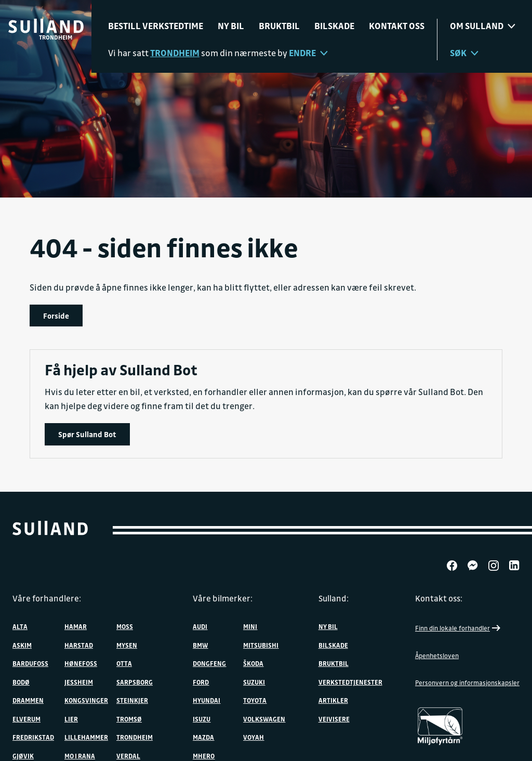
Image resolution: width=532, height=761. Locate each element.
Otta (124, 663)
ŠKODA (253, 663)
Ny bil (231, 26)
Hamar (76, 626)
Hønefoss (81, 663)
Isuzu (202, 719)
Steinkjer (132, 700)
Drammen (28, 700)
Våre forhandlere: (47, 598)
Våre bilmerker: (223, 598)
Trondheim (135, 737)
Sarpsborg (135, 682)
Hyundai (207, 700)
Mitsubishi (261, 645)
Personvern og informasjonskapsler (467, 683)
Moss (125, 626)
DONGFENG (209, 663)
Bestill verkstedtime (156, 26)
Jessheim (79, 682)
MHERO (204, 756)
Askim (22, 645)
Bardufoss (30, 663)
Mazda (203, 737)
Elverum (26, 719)
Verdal (128, 756)
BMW (200, 645)
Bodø (21, 682)
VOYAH (254, 737)
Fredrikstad (33, 737)
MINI (250, 626)
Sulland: (334, 598)
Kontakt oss (397, 26)
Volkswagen (264, 719)
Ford (201, 682)
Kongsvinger (86, 700)
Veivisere (334, 719)
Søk (464, 53)
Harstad (79, 645)
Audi (200, 626)
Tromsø (129, 719)
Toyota (255, 700)
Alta (20, 626)
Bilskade (334, 26)
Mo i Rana (80, 756)
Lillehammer (86, 737)
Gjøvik (23, 756)
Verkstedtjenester (350, 682)
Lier (71, 719)
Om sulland (483, 26)
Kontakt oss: (439, 598)
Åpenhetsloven (437, 655)
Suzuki (254, 682)
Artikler (333, 700)
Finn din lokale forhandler (459, 628)
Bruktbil (279, 26)
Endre (308, 53)
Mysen (127, 645)
